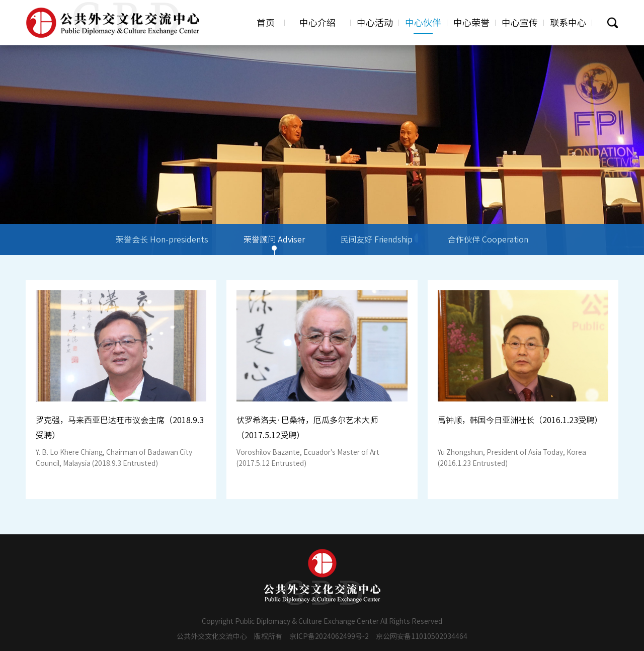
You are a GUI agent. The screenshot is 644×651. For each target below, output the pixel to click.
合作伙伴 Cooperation (488, 245)
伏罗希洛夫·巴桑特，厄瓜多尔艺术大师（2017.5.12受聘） (307, 428)
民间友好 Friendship (376, 245)
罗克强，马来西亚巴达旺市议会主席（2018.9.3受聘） (120, 428)
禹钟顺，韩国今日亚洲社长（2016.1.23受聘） (520, 420)
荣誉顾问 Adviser (274, 245)
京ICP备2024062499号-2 (329, 636)
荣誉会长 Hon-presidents (162, 245)
